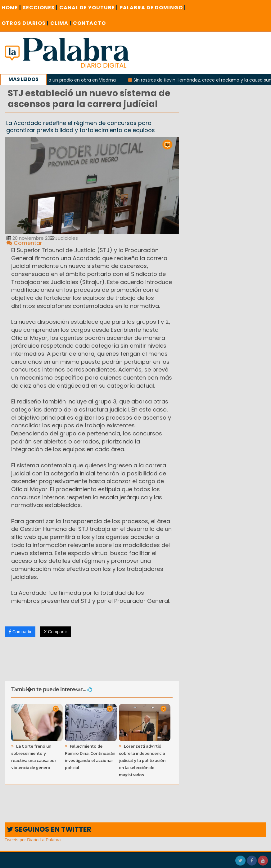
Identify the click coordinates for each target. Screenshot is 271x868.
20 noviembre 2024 (31, 238)
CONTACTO (89, 23)
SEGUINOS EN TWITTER (49, 829)
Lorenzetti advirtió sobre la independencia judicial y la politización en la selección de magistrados (142, 761)
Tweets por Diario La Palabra (33, 840)
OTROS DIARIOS (25, 23)
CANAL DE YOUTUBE (89, 8)
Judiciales (64, 238)
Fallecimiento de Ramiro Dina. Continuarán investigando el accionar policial (90, 757)
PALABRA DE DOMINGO (153, 8)
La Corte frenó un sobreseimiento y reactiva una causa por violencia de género (34, 757)
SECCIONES (40, 8)
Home (11, 8)
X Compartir (55, 632)
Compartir (20, 632)
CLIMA (61, 23)
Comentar (24, 243)
